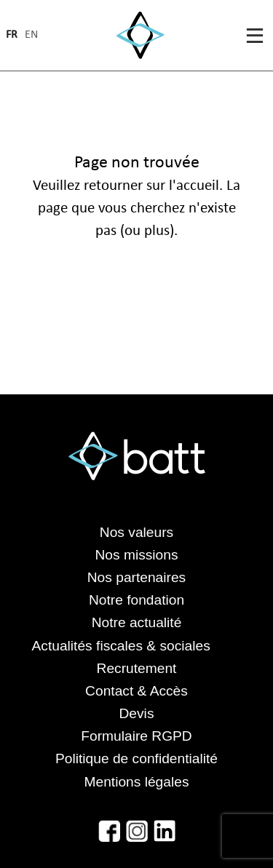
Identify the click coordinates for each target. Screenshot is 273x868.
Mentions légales (137, 782)
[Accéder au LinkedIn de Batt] (165, 831)
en (31, 35)
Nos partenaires (136, 577)
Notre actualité (137, 622)
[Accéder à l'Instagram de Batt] (137, 831)
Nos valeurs (136, 532)
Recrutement (137, 668)
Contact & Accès (136, 691)
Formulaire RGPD (136, 736)
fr (12, 35)
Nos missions (136, 555)
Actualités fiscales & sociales (137, 646)
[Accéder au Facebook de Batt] (109, 831)
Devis (137, 713)
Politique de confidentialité (136, 758)
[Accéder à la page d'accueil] (140, 35)
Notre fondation (136, 600)
